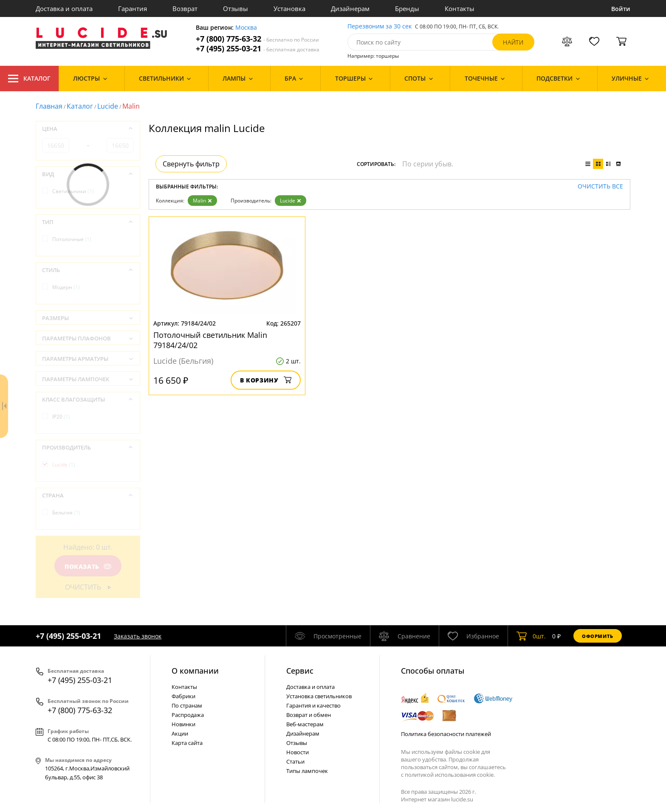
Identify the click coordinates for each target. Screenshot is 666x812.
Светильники (73, 191)
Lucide (108, 106)
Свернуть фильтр (191, 164)
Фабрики (183, 696)
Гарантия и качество (313, 705)
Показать (88, 566)
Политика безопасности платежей (446, 734)
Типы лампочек (307, 771)
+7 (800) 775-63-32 (257, 39)
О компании (195, 671)
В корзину (266, 380)
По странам (187, 705)
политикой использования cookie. (450, 775)
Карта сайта (187, 743)
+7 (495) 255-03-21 (258, 49)
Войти (621, 9)
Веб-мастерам (305, 724)
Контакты (460, 8)
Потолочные (72, 239)
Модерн (66, 287)
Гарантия (133, 8)
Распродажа (188, 715)
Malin (202, 201)
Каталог (29, 79)
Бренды (407, 8)
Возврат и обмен (309, 715)
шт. (531, 636)
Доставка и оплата (64, 8)
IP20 (61, 417)
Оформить (598, 636)
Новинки (183, 724)
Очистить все (600, 187)
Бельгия (66, 513)
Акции (180, 733)
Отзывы (236, 8)
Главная (49, 106)
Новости (298, 752)
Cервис (300, 671)
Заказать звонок (138, 636)
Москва (246, 28)
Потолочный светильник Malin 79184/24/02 (210, 340)
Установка (289, 8)
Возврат (185, 8)
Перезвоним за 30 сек (380, 27)
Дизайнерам (350, 8)
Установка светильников (319, 696)
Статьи (295, 761)
